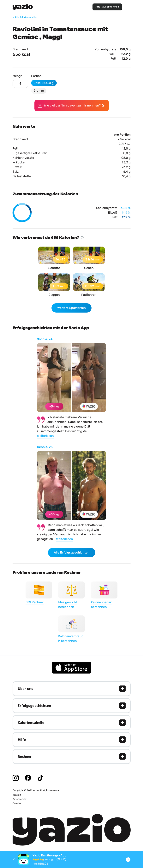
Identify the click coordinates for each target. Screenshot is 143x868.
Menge (18, 76)
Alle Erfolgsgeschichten (72, 552)
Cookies (17, 803)
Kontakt (17, 795)
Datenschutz (20, 799)
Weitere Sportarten (71, 308)
